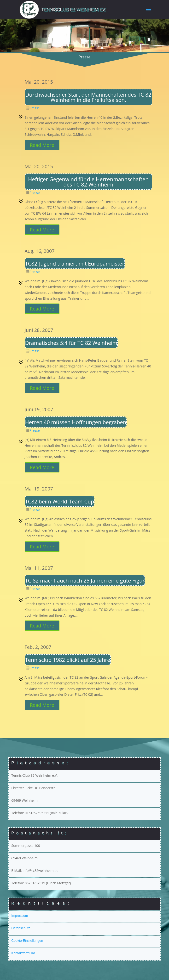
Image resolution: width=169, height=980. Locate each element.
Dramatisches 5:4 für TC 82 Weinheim (71, 343)
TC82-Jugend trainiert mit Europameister (75, 264)
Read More (42, 145)
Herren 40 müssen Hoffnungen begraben (76, 422)
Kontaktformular (23, 953)
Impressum (20, 916)
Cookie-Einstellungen (27, 941)
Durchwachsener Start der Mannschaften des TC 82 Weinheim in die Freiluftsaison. (88, 97)
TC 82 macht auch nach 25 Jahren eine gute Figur (85, 581)
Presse (35, 108)
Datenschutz (21, 928)
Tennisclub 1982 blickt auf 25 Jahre (68, 660)
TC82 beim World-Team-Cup (60, 502)
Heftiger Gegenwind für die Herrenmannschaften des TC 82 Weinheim (88, 182)
